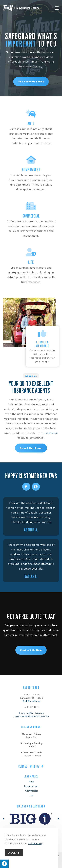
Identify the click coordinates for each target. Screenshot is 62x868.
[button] (4, 819)
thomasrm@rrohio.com (31, 713)
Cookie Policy (35, 843)
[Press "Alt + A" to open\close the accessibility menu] (4, 864)
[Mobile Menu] (57, 8)
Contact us (51, 433)
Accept (14, 853)
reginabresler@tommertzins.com (31, 716)
